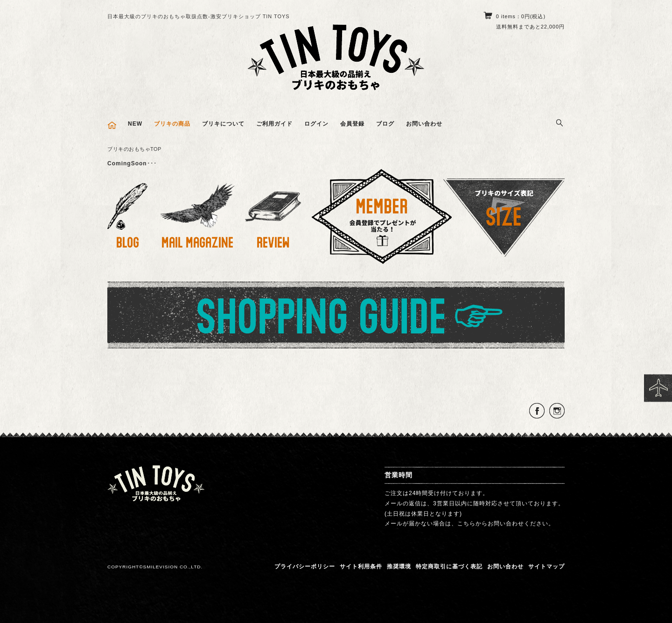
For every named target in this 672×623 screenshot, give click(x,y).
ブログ (385, 124)
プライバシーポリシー (305, 566)
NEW (135, 124)
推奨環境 (399, 566)
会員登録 (352, 124)
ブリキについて (223, 124)
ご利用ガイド (274, 124)
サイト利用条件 (361, 566)
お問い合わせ (424, 124)
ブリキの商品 (172, 124)
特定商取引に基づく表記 (449, 566)
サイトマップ (546, 566)
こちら (466, 524)
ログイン (316, 124)
